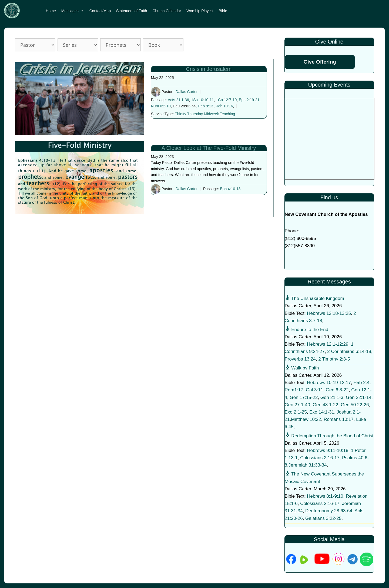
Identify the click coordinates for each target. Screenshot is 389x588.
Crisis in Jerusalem (209, 69)
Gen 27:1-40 (298, 405)
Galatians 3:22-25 (323, 518)
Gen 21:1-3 (332, 397)
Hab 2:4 (361, 383)
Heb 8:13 (205, 106)
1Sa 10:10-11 (202, 100)
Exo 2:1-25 (296, 412)
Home (51, 11)
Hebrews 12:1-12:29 (328, 344)
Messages (73, 11)
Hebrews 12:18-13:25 (329, 313)
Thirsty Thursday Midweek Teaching (205, 114)
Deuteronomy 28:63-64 (329, 511)
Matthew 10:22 (306, 419)
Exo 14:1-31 (322, 412)
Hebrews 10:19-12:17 (329, 383)
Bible (223, 11)
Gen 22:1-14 (359, 397)
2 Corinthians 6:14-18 (349, 351)
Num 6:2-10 (161, 106)
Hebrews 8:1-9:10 (325, 496)
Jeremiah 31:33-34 (308, 465)
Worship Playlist (200, 11)
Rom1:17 (294, 390)
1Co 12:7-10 (226, 100)
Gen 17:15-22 (304, 397)
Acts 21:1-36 (178, 100)
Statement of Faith (132, 11)
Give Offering (320, 62)
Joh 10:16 (225, 106)
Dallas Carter (187, 92)
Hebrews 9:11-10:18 (328, 450)
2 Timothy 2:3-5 (334, 359)
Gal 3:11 (314, 390)
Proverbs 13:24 (300, 359)
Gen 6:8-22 (337, 390)
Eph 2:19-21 (249, 100)
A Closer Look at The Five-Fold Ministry (209, 148)
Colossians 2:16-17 (320, 458)
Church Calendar (167, 11)
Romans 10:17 (339, 419)
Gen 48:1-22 (325, 405)
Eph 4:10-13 (230, 189)
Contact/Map (100, 11)
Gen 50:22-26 (355, 405)
